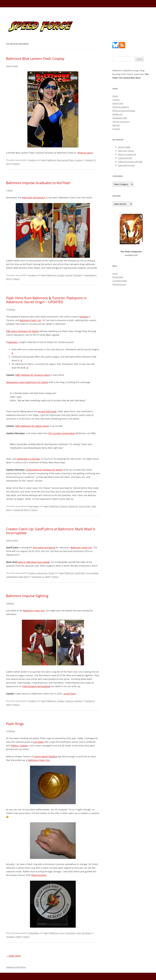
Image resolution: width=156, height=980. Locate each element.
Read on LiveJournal (127, 154)
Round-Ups (42, 573)
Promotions (70, 933)
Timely (51, 573)
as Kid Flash (70, 694)
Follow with (125, 158)
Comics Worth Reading (45, 756)
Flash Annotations (121, 107)
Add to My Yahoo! (126, 151)
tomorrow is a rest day (28, 459)
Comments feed (120, 281)
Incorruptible (92, 573)
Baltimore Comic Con (30, 320)
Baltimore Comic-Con (81, 547)
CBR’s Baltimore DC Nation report (32, 426)
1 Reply (9, 190)
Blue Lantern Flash (65, 160)
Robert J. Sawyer (19, 746)
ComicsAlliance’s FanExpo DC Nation (44, 470)
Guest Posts (118, 103)
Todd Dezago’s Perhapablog (36, 686)
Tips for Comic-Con (121, 122)
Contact (116, 100)
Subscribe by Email (126, 165)
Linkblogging (12, 577)
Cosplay (78, 160)
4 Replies (10, 603)
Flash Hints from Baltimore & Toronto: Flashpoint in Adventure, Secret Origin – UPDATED (46, 300)
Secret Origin (85, 506)
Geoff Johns (80, 573)
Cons (62, 933)
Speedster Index (120, 118)
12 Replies (11, 731)
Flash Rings (15, 724)
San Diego (38, 742)
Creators (32, 573)
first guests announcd (44, 547)
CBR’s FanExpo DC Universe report (32, 375)
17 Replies (11, 309)
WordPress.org (119, 284)
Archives (116, 129)
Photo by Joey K (85, 153)
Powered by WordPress (16, 967)
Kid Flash (77, 275)
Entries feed (118, 277)
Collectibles (34, 933)
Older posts (13, 956)
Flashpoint (73, 506)
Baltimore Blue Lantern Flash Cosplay (35, 58)
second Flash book (47, 411)
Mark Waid (23, 577)
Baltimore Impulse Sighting (27, 596)
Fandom (32, 160)
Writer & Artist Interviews (124, 111)
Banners (116, 125)
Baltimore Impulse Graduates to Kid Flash (38, 183)
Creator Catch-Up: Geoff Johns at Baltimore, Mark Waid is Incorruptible (51, 531)
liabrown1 (13, 342)
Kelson (17, 164)
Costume (69, 701)
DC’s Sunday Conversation (62, 433)
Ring (79, 933)
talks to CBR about (34, 562)
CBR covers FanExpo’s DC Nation (22, 331)
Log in (115, 273)
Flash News (34, 506)
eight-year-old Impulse (34, 198)
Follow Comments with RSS (130, 162)
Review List (117, 114)
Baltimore (52, 160)
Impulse (69, 275)
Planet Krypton (39, 875)
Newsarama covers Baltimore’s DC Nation (27, 382)
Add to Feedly (124, 147)
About (115, 96)
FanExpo (84, 317)
